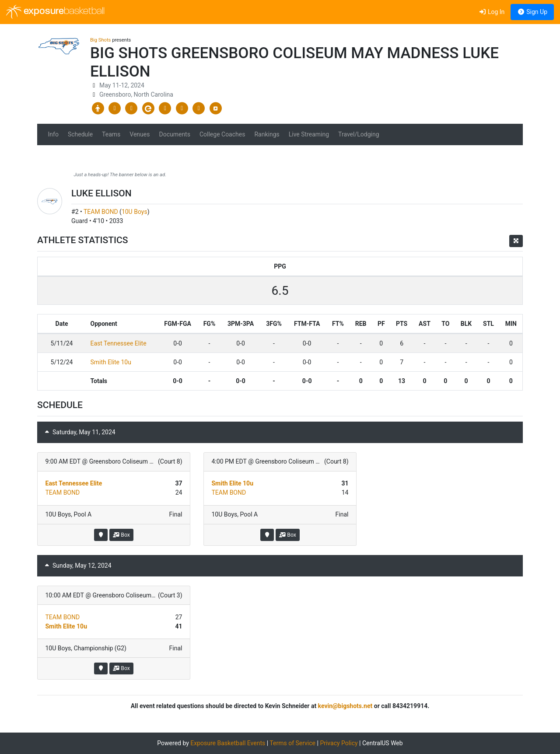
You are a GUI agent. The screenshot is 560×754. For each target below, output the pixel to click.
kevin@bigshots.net (345, 706)
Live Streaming (309, 134)
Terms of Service (292, 743)
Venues (140, 134)
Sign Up (532, 12)
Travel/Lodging (359, 134)
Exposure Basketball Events (228, 743)
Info (53, 134)
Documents (174, 134)
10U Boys (135, 212)
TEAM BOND (101, 212)
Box (121, 535)
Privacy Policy (339, 743)
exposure (55, 12)
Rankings (267, 134)
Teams (111, 134)
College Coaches (222, 134)
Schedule (80, 134)
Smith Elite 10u (111, 362)
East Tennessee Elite (119, 343)
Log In (492, 12)
